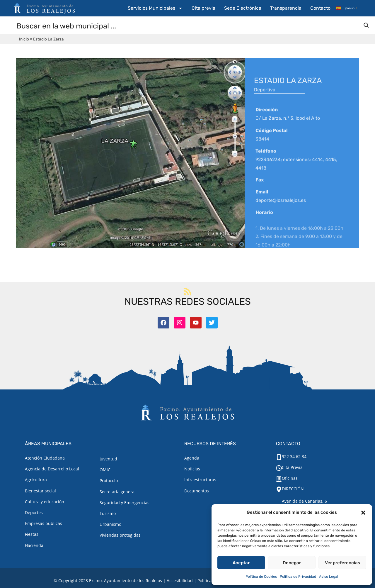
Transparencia (286, 8)
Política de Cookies (261, 577)
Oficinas (290, 478)
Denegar (292, 563)
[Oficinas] (279, 479)
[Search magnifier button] (366, 25)
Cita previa (203, 8)
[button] (363, 513)
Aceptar (241, 563)
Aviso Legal (329, 577)
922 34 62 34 (294, 456)
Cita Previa (292, 467)
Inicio (24, 39)
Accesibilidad (180, 581)
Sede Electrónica (243, 8)
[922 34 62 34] (279, 457)
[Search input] (188, 26)
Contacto (320, 8)
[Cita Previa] (279, 468)
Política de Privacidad (298, 577)
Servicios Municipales (155, 8)
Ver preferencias (342, 563)
